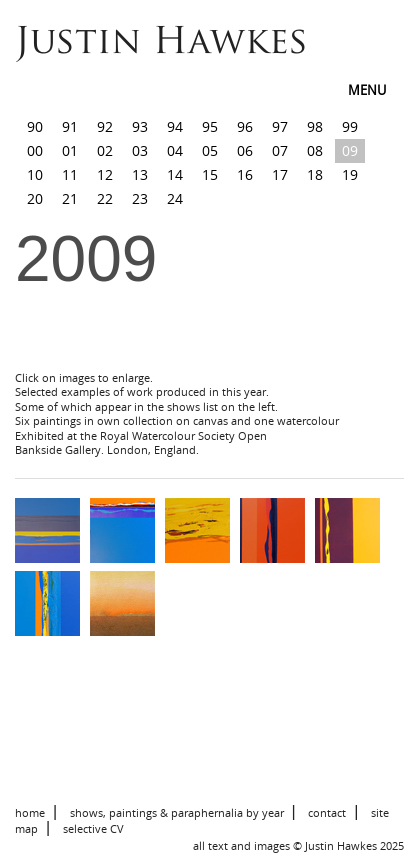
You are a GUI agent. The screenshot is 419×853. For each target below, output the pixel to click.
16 (245, 174)
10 (35, 174)
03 (140, 150)
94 (175, 126)
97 (280, 126)
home (30, 812)
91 (70, 126)
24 (175, 198)
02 (105, 150)
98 (315, 126)
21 (70, 198)
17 (280, 174)
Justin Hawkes (161, 44)
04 (175, 150)
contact (327, 812)
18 (315, 174)
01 (70, 150)
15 (210, 174)
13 (140, 174)
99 (350, 126)
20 (35, 198)
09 (350, 150)
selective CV (93, 828)
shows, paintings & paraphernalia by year (177, 812)
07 (280, 150)
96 (245, 126)
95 (210, 126)
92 (105, 126)
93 (140, 126)
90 (35, 126)
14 (175, 174)
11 (70, 174)
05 (210, 150)
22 (105, 198)
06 (245, 150)
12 (105, 174)
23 (140, 198)
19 (350, 174)
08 (315, 150)
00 (35, 150)
